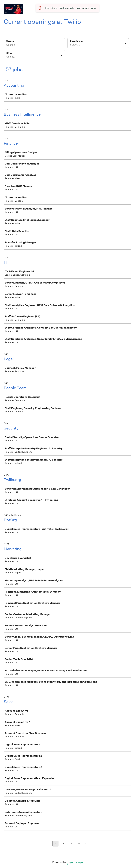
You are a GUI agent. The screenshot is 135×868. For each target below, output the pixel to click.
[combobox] (70, 45)
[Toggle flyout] (126, 43)
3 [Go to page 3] (71, 844)
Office (9, 53)
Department (76, 41)
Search (10, 41)
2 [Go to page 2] (63, 844)
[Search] (34, 45)
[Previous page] (49, 844)
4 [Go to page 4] (79, 844)
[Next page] (86, 844)
